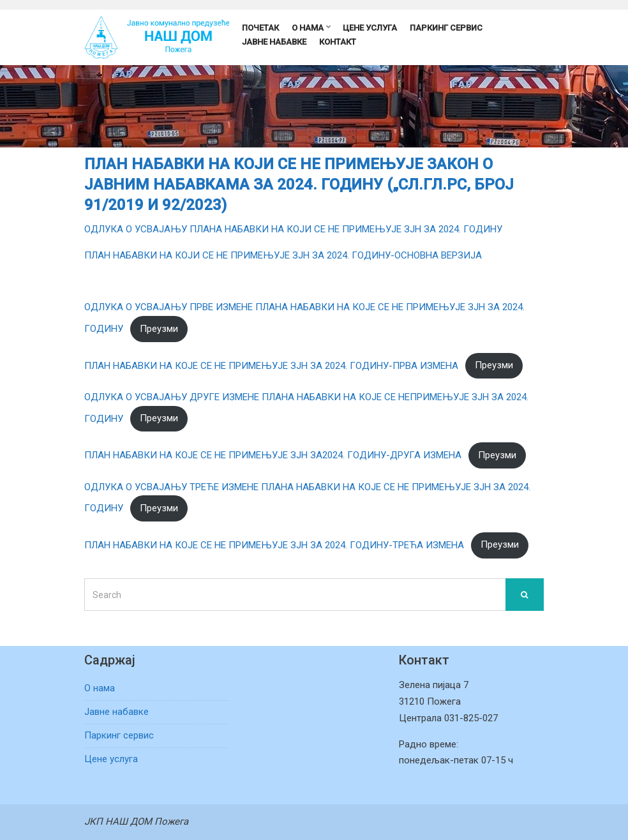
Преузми (159, 329)
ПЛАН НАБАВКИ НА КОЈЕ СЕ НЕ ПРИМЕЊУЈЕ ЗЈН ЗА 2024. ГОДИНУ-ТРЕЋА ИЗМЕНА (274, 544)
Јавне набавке (274, 42)
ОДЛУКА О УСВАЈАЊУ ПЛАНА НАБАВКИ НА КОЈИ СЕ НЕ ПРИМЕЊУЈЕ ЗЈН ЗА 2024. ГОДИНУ (293, 229)
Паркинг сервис (446, 28)
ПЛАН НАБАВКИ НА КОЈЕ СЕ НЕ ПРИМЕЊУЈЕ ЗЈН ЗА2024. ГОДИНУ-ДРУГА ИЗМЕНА (273, 455)
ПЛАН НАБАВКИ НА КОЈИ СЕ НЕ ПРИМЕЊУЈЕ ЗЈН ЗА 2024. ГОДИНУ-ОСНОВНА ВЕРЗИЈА (283, 255)
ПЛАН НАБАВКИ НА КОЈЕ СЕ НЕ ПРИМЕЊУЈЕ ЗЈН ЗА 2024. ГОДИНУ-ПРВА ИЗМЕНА (271, 365)
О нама (308, 28)
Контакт (338, 42)
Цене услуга (370, 28)
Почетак (260, 28)
